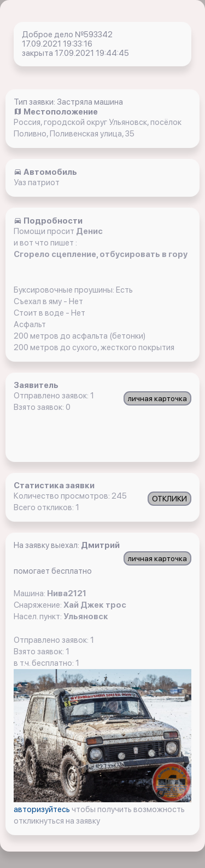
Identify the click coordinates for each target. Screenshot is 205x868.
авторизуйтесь (43, 809)
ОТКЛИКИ (169, 499)
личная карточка (157, 398)
